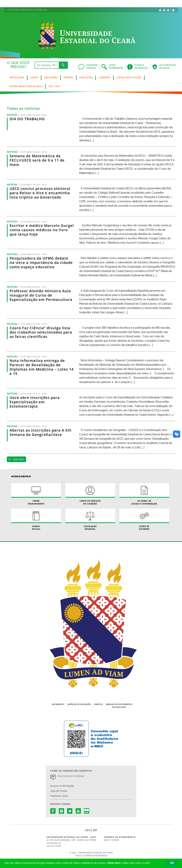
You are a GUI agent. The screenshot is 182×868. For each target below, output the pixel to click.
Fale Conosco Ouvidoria (71, 776)
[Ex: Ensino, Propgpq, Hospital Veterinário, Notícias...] (47, 65)
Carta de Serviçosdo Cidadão (90, 494)
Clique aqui (113, 863)
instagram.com (62, 811)
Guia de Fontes (59, 791)
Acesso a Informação (62, 786)
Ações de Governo (144, 519)
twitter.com (70, 811)
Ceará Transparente (36, 494)
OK (172, 863)
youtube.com (78, 811)
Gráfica (98, 704)
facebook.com (53, 811)
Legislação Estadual (90, 519)
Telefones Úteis (59, 796)
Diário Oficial (36, 519)
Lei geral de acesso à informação (144, 494)
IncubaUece (58, 704)
